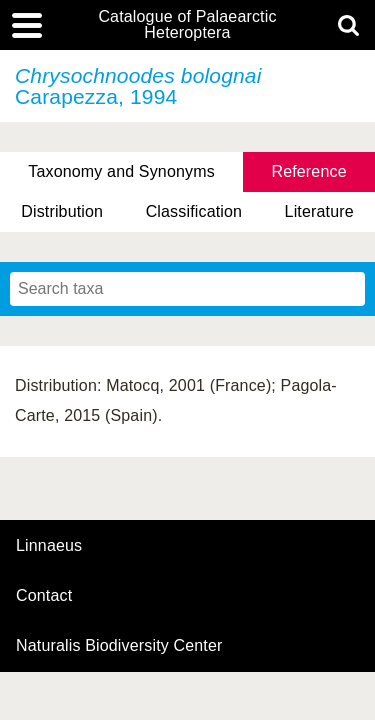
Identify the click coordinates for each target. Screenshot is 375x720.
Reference (308, 171)
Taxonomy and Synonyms (121, 171)
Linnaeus (49, 546)
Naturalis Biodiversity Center (119, 646)
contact (44, 595)
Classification (194, 211)
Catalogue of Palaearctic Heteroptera (187, 25)
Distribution (62, 211)
